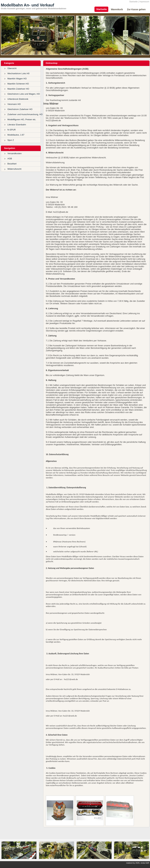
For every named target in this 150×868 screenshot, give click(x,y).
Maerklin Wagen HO (17, 79)
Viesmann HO (14, 104)
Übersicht (12, 68)
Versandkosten (15, 153)
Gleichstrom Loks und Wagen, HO (24, 94)
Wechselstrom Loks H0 (18, 73)
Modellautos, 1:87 (16, 135)
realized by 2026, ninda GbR (138, 863)
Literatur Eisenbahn (17, 125)
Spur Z (11, 140)
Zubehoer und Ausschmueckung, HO (25, 114)
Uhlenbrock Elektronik (18, 99)
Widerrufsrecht (14, 169)
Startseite (133, 2)
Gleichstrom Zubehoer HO (20, 109)
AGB (10, 159)
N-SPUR (12, 130)
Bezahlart (12, 164)
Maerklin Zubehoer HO (18, 89)
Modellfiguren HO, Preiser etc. (22, 119)
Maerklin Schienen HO (18, 84)
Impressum (144, 2)
